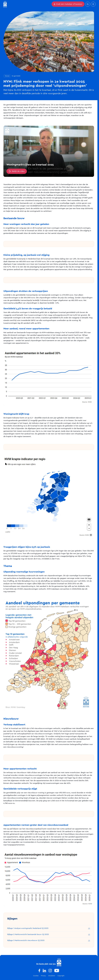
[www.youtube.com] (57, 971)
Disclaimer (52, 976)
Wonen (7, 76)
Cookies (36, 976)
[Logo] (49, 962)
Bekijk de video (17, 171)
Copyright (61, 976)
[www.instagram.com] (50, 971)
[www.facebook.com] (39, 971)
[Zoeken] (88, 4)
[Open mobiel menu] (93, 4)
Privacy (43, 976)
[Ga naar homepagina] (5, 4)
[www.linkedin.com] (44, 971)
